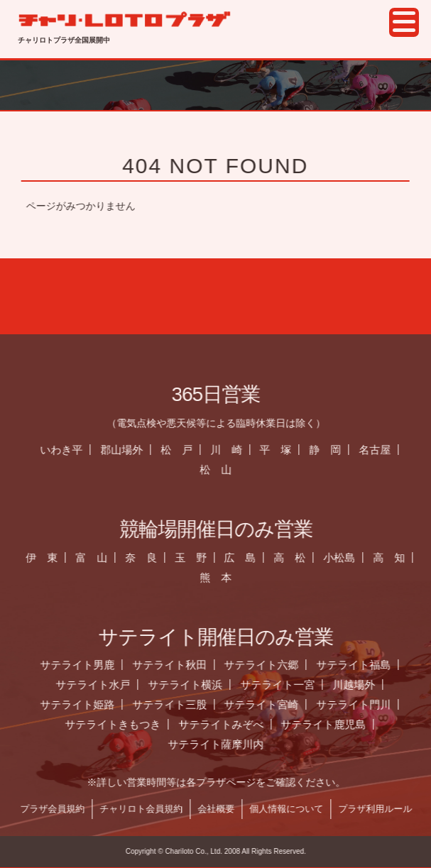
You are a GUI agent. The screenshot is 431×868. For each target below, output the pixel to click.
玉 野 (198, 557)
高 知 (396, 557)
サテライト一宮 (284, 685)
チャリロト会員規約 (148, 809)
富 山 (98, 557)
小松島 (346, 557)
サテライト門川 (360, 704)
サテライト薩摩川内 (223, 744)
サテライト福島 (360, 665)
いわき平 (68, 450)
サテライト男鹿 (84, 665)
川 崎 (233, 450)
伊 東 (49, 557)
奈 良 (148, 557)
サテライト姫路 (84, 704)
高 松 (296, 557)
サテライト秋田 (176, 665)
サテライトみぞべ (228, 724)
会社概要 (223, 809)
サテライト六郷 (268, 665)
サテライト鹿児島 (330, 724)
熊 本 (223, 577)
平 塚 (282, 450)
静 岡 (332, 450)
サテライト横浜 (192, 685)
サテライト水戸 (100, 685)
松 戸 (184, 450)
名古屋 (382, 450)
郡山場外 (129, 450)
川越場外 (361, 685)
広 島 (247, 557)
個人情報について (293, 809)
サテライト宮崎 (268, 704)
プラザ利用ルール (382, 809)
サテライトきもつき (120, 724)
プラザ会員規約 (59, 809)
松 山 (223, 469)
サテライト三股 (176, 704)
